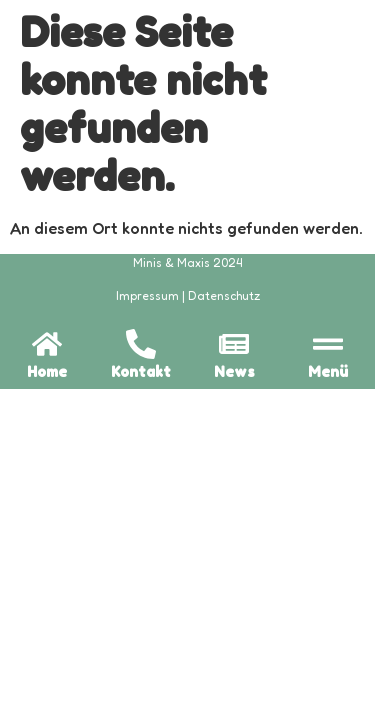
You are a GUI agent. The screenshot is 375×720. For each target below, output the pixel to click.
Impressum (147, 295)
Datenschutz (224, 295)
